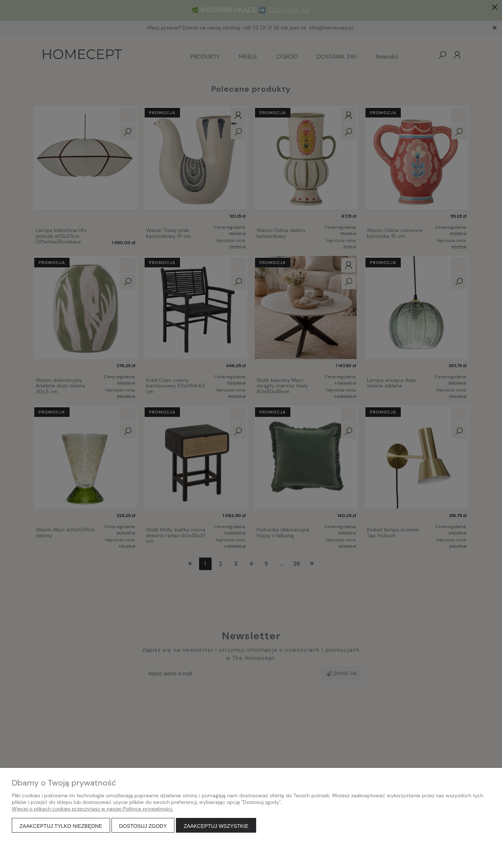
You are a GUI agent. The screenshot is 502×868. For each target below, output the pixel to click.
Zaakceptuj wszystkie (216, 826)
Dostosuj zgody (143, 826)
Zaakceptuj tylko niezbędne (61, 826)
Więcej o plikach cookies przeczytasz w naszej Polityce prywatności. (93, 809)
